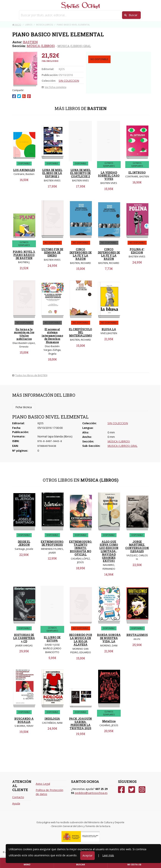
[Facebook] (121, 790)
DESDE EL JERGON (24, 543)
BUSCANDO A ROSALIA (24, 720)
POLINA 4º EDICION (137, 251)
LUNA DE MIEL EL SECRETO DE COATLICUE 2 (80, 173)
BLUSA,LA (109, 329)
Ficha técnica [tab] (24, 407)
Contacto (18, 797)
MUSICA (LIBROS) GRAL (74, 46)
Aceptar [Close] (87, 855)
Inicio (17, 25)
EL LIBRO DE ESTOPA (52, 639)
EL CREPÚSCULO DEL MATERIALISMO (80, 332)
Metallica (109, 721)
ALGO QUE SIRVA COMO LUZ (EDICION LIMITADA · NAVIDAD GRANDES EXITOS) (109, 551)
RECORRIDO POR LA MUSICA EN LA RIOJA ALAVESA (81, 640)
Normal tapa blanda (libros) (55, 436)
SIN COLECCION (69, 81)
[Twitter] (132, 790)
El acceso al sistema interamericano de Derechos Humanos (52, 336)
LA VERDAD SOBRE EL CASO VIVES (109, 176)
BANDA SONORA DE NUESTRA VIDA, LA (109, 638)
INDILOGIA (52, 719)
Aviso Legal (43, 784)
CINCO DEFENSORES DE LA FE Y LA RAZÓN (81, 254)
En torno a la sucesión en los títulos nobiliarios (24, 334)
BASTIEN (30, 42)
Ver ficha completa (54, 87)
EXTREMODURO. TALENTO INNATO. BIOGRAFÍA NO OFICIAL (81, 548)
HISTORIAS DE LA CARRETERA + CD (24, 638)
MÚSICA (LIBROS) (41, 46)
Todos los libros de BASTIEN (30, 375)
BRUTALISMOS (137, 635)
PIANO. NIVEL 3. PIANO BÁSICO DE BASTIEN (24, 255)
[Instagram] (142, 790)
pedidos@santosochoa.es (91, 793)
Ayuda (16, 803)
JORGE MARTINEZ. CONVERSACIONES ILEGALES (139, 546)
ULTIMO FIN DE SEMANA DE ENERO (52, 252)
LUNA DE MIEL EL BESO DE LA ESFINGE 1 (52, 173)
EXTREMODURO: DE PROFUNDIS (52, 543)
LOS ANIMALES (24, 170)
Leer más (108, 855)
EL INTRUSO (137, 173)
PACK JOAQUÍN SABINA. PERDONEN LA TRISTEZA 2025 (80, 723)
